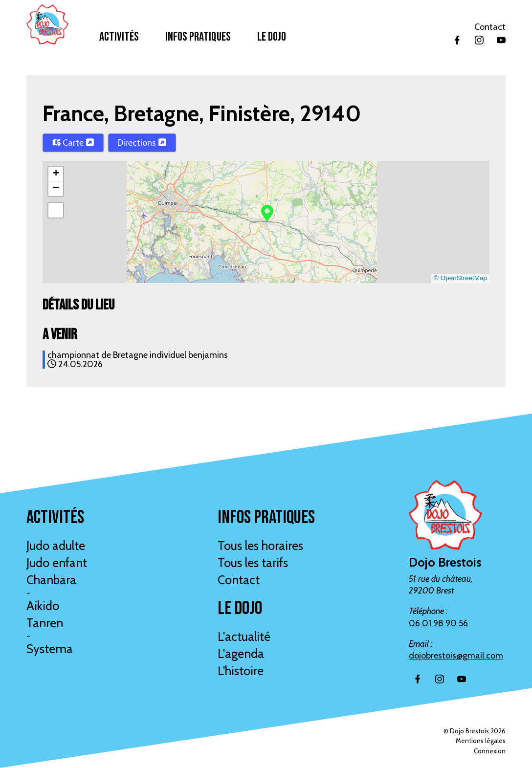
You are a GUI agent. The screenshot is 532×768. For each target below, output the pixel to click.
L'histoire (241, 671)
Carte (73, 143)
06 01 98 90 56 (438, 623)
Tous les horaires (260, 546)
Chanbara (51, 580)
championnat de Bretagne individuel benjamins (138, 355)
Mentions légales (481, 741)
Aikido (43, 606)
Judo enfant (57, 563)
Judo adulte (56, 546)
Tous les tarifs (253, 563)
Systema (50, 649)
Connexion (490, 751)
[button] (267, 212)
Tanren (45, 623)
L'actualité (244, 636)
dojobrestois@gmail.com (456, 656)
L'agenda (241, 654)
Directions (142, 143)
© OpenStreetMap (460, 278)
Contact (490, 27)
